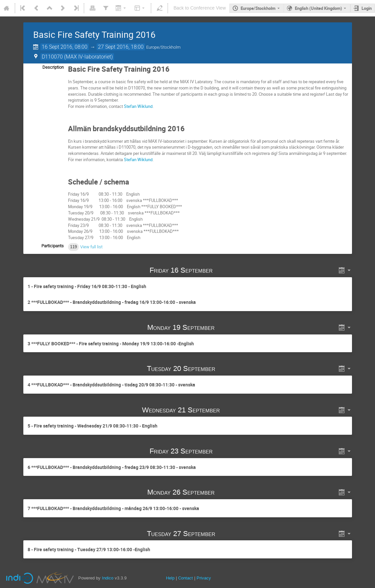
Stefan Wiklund (138, 106)
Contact (186, 578)
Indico (108, 578)
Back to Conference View (200, 8)
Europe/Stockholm (258, 8)
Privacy (204, 578)
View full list (91, 247)
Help (170, 578)
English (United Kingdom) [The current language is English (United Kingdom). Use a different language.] (318, 8)
